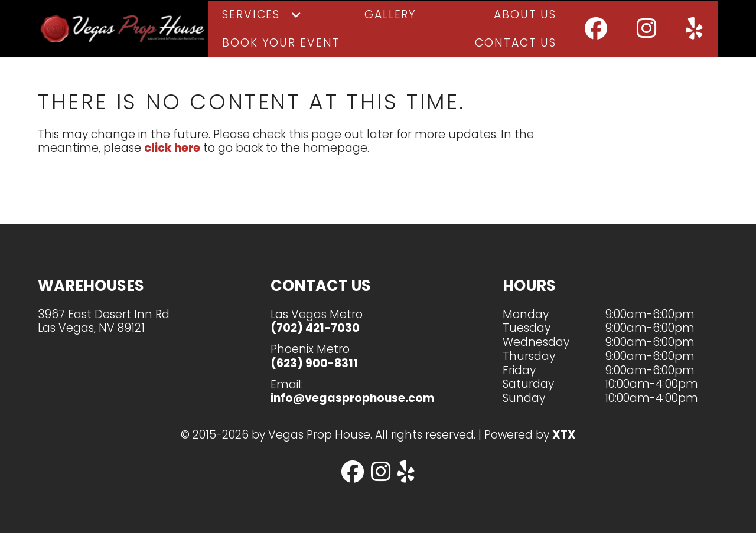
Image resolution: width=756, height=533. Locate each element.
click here (172, 161)
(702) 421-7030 (315, 328)
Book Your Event (281, 49)
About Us (525, 21)
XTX (564, 435)
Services (251, 21)
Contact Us (516, 49)
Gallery (390, 21)
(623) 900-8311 (314, 363)
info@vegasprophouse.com (352, 398)
